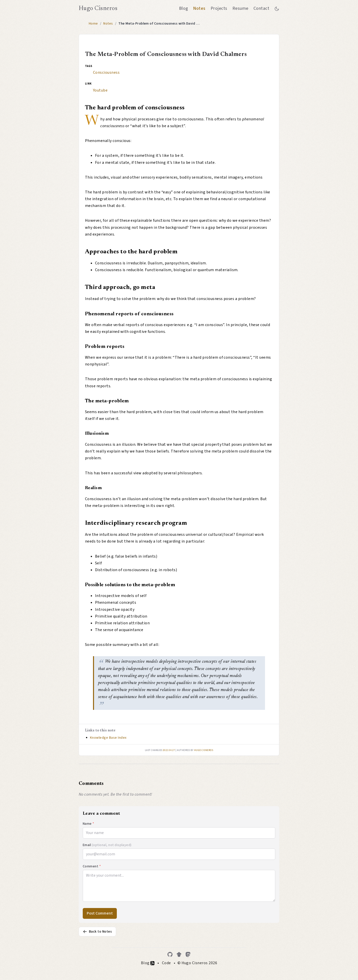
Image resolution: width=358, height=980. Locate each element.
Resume (240, 8)
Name (88, 824)
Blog (184, 8)
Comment (92, 866)
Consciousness (106, 72)
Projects (219, 8)
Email (107, 845)
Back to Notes (97, 932)
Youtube (100, 90)
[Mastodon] (188, 954)
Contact (261, 8)
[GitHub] (170, 954)
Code (166, 963)
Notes (199, 8)
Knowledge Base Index (108, 738)
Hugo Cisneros (98, 9)
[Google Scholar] (179, 954)
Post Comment (100, 913)
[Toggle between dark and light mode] (277, 9)
